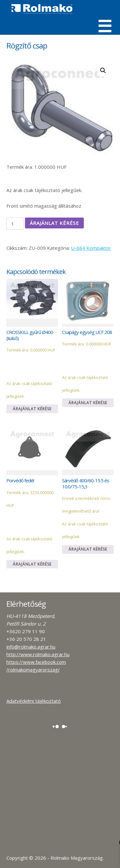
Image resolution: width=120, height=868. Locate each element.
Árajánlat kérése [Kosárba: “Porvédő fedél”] (32, 564)
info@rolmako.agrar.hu (31, 647)
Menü (105, 26)
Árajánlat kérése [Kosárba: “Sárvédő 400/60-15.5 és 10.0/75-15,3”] (88, 549)
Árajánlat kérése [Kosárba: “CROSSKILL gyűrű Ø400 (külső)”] (32, 409)
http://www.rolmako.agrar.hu (38, 654)
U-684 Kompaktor (91, 248)
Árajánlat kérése (54, 223)
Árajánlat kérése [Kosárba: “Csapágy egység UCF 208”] (88, 403)
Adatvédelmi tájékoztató (34, 701)
